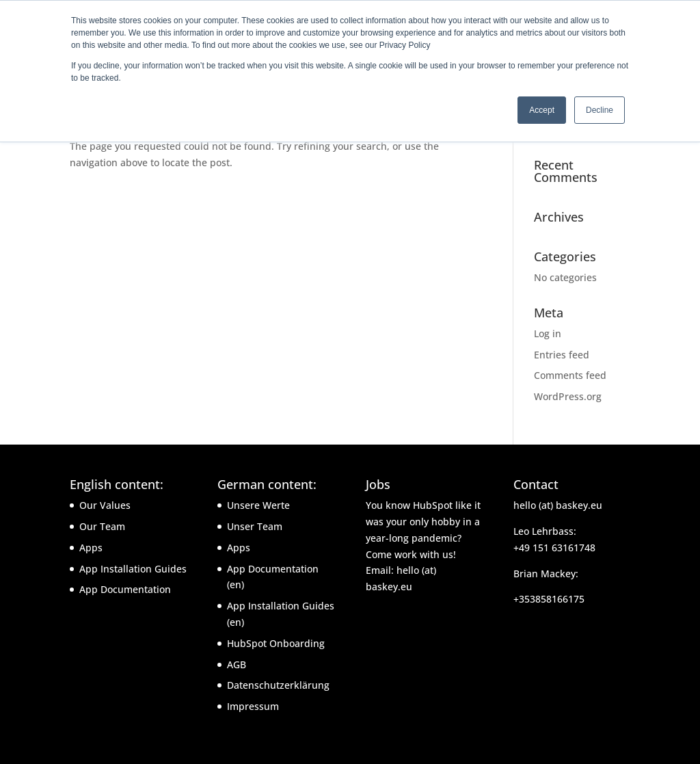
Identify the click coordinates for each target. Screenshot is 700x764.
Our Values (105, 505)
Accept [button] (542, 110)
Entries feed (562, 355)
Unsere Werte (258, 505)
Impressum (253, 706)
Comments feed (570, 375)
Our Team (102, 526)
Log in (548, 333)
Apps (91, 548)
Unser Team (255, 526)
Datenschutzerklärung (278, 685)
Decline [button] (600, 110)
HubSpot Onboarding (276, 643)
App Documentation (125, 589)
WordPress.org (568, 396)
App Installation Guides (133, 569)
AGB (237, 664)
